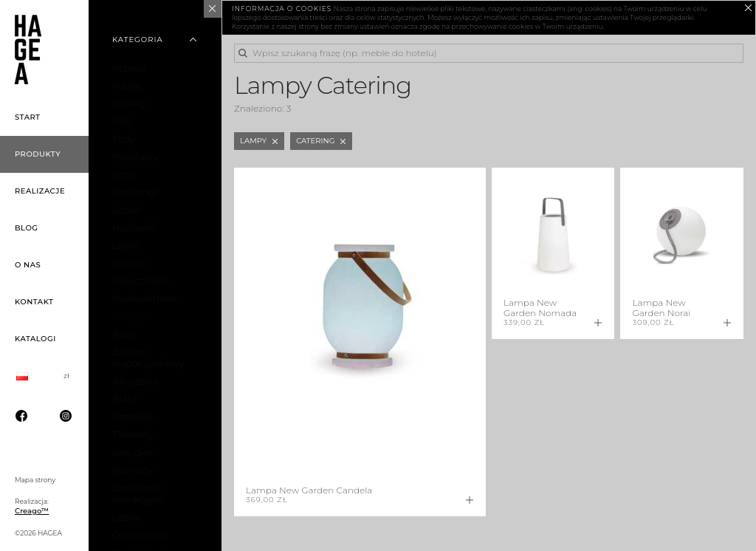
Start (28, 117)
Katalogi (35, 339)
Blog (27, 228)
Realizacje (40, 191)
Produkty (38, 154)
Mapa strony (35, 480)
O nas (28, 265)
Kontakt (34, 302)
